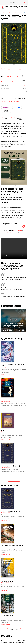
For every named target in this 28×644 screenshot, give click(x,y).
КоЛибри (20, 6)
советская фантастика (15, 68)
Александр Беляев (12, 76)
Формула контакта (7, 615)
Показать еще (6, 72)
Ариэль (3, 430)
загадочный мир (11, 70)
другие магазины (6, 111)
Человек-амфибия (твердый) (10, 466)
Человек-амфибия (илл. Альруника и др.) (13, 365)
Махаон (25, 6)
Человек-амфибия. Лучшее (10, 400)
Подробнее (5, 375)
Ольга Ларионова (5, 617)
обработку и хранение (8, 232)
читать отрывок (7, 119)
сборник (3, 70)
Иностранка (13, 6)
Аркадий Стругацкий (6, 547)
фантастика (4, 68)
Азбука (7, 6)
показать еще (14, 480)
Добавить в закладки (19, 119)
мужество (20, 70)
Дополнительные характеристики (10, 101)
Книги (16, 8)
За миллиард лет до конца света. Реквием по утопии (12, 580)
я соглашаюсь (18, 230)
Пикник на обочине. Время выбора (12, 545)
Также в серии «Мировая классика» (13, 82)
